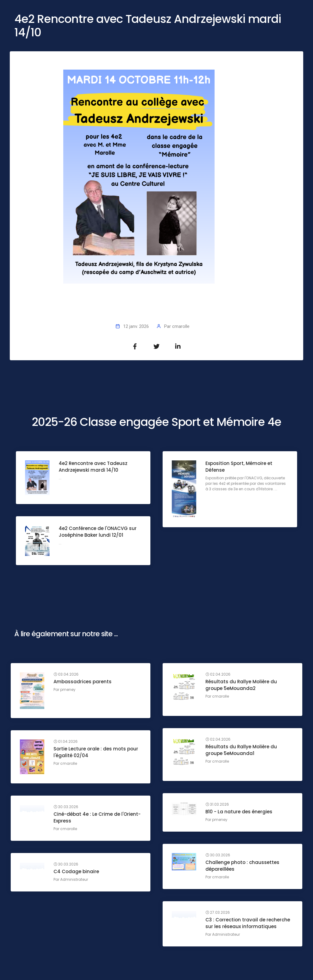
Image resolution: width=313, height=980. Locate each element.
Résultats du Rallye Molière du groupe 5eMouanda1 (241, 750)
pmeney (68, 690)
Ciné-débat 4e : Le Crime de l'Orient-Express (97, 817)
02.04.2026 (218, 674)
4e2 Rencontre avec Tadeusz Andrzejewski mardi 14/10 (93, 467)
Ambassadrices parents (83, 682)
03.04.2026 (66, 674)
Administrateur (74, 879)
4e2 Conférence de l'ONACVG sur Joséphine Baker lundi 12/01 (98, 532)
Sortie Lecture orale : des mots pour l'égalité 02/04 (96, 752)
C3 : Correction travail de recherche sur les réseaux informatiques (248, 923)
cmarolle (181, 326)
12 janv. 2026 (136, 326)
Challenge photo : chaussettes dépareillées (242, 866)
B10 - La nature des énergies (239, 812)
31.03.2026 (217, 804)
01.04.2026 (66, 742)
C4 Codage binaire (76, 871)
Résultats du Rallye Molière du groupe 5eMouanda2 (241, 685)
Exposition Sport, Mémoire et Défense (239, 467)
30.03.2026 (66, 807)
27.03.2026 (218, 913)
